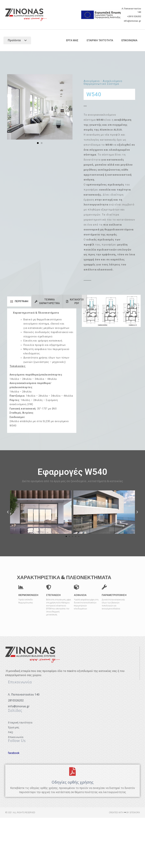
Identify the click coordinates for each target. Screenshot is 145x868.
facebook (14, 753)
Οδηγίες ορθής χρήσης (73, 782)
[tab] (19, 301)
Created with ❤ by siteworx (124, 813)
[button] (12, 107)
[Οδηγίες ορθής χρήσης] (72, 771)
